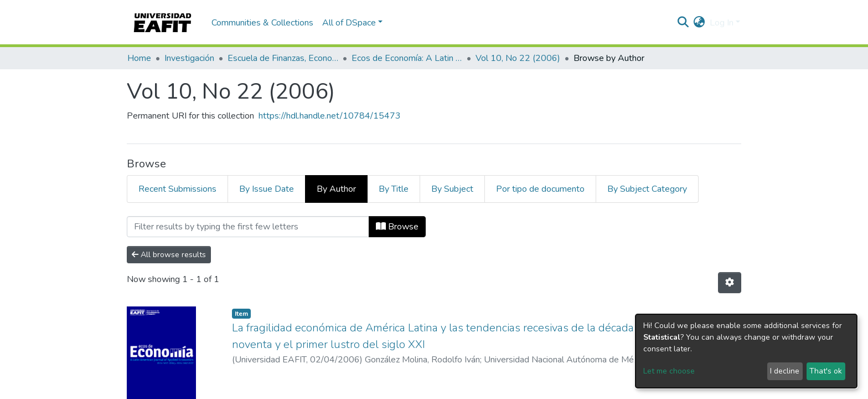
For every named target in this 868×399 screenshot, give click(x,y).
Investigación (189, 58)
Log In (722, 23)
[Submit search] (683, 23)
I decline (785, 371)
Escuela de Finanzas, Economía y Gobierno (283, 58)
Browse (397, 227)
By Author (336, 189)
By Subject (452, 189)
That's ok (826, 371)
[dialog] (746, 351)
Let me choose (669, 371)
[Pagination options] (730, 283)
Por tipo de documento (540, 189)
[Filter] (248, 227)
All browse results (169, 255)
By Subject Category (647, 189)
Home (139, 58)
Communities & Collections (262, 23)
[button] (699, 23)
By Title (394, 189)
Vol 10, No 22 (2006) (518, 58)
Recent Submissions (177, 189)
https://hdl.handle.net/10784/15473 (330, 116)
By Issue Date (267, 189)
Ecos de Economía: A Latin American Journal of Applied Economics (407, 58)
